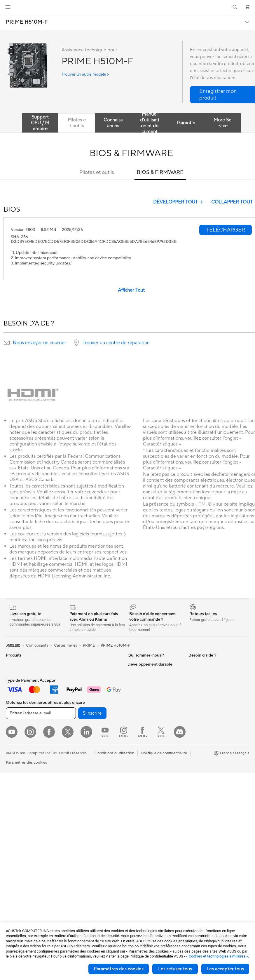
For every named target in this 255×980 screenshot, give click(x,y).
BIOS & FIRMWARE (160, 172)
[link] (128, 7)
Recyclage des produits (209, 717)
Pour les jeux (17, 744)
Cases (11, 840)
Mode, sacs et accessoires (88, 823)
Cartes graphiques (22, 858)
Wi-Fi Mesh (76, 730)
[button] (8, 7)
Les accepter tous (225, 969)
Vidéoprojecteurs (21, 770)
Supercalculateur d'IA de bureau (87, 759)
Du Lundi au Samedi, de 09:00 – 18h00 (153, 772)
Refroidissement (20, 849)
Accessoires (16, 682)
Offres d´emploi (141, 699)
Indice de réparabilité (207, 726)
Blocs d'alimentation (23, 867)
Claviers (73, 788)
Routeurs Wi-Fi (79, 722)
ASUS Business (140, 673)
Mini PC (13, 805)
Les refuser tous (175, 969)
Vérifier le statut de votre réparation (149, 803)
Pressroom (137, 743)
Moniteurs (15, 761)
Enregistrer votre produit (149, 792)
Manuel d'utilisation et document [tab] (150, 123)
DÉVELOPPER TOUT (179, 202)
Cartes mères (17, 832)
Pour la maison (18, 709)
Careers (134, 708)
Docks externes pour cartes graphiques (89, 666)
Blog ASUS (137, 682)
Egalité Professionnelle (147, 717)
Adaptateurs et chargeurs (88, 840)
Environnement (201, 743)
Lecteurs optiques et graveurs (91, 686)
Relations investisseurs (147, 734)
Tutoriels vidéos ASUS (146, 814)
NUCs (11, 796)
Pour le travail (18, 717)
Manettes (74, 875)
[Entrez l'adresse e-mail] (41, 920)
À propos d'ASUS (143, 664)
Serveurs (73, 770)
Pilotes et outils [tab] (77, 123)
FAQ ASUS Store (142, 783)
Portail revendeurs (143, 725)
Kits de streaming (81, 814)
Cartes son (75, 678)
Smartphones (18, 673)
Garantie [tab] (186, 123)
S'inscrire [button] (92, 920)
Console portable (21, 691)
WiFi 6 (71, 713)
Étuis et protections (83, 832)
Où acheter (137, 690)
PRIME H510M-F (27, 22)
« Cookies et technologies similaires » (217, 956)
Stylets (72, 867)
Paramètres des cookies (119, 969)
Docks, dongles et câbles (87, 849)
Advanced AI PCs (204, 673)
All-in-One (15, 779)
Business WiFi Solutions (86, 739)
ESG (192, 734)
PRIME (89, 645)
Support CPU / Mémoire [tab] (40, 123)
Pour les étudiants (21, 735)
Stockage (74, 695)
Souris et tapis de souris (86, 797)
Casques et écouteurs (84, 805)
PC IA (193, 664)
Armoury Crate (201, 699)
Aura (193, 690)
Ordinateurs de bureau (25, 788)
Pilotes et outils (97, 172)
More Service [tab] (222, 123)
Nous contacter (141, 761)
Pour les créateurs (21, 726)
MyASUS (196, 682)
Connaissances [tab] (113, 123)
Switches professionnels (86, 748)
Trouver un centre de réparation (116, 343)
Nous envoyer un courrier (40, 343)
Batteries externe (81, 858)
